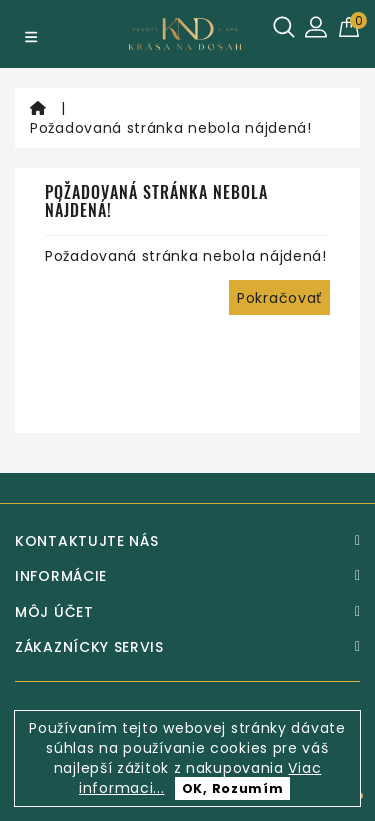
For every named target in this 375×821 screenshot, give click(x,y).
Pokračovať (279, 298)
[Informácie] (187, 576)
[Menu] (31, 37)
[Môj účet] (187, 612)
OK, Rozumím (233, 788)
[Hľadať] (284, 27)
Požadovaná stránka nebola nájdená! (171, 128)
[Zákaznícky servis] (187, 647)
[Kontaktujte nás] (187, 541)
